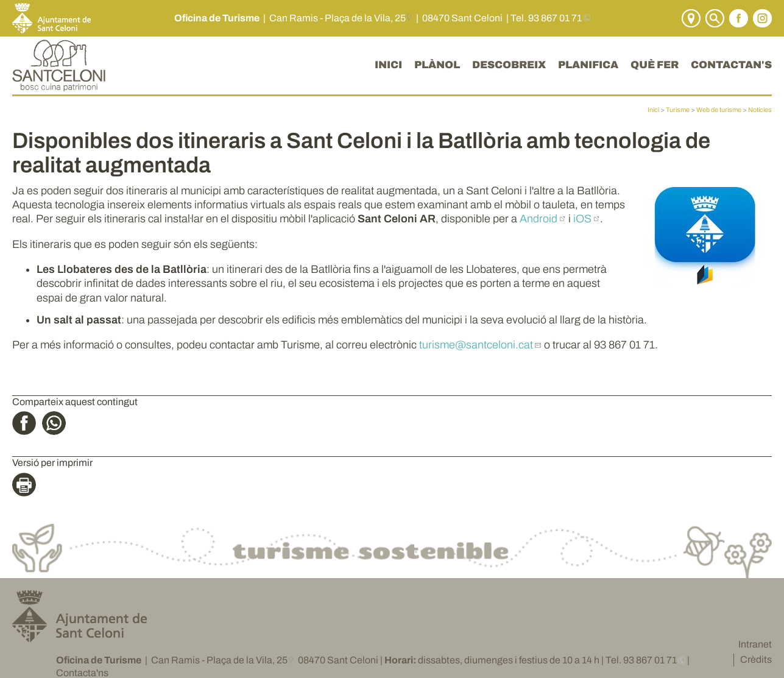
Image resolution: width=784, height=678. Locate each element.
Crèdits (756, 659)
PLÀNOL (437, 65)
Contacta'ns (82, 673)
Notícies (760, 110)
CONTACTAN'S (731, 65)
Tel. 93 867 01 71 (546, 18)
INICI (388, 65)
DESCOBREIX (509, 65)
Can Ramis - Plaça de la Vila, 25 (337, 18)
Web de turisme (719, 110)
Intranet (755, 644)
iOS (582, 219)
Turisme (678, 110)
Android (539, 219)
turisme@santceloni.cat (476, 345)
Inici (653, 110)
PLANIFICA (588, 65)
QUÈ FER (655, 65)
